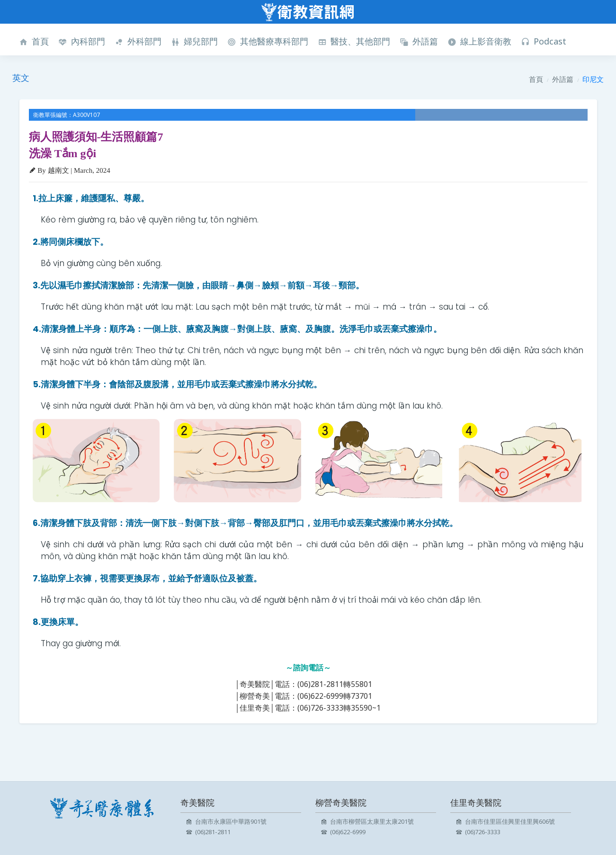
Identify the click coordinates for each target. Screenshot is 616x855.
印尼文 (593, 79)
